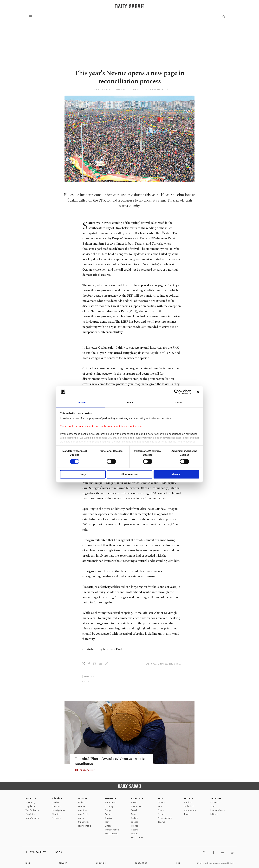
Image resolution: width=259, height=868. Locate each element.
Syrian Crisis (84, 822)
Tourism (109, 818)
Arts (161, 799)
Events (161, 810)
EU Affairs (30, 814)
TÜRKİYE (57, 799)
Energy (108, 810)
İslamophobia (85, 826)
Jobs (28, 863)
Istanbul (56, 802)
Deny (83, 474)
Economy (109, 806)
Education (57, 806)
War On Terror (32, 810)
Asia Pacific (83, 814)
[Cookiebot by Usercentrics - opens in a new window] (177, 392)
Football (188, 802)
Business (111, 799)
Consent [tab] (81, 403)
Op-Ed (213, 806)
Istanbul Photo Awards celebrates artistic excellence (111, 761)
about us (101, 863)
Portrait (161, 814)
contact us (141, 863)
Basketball (189, 806)
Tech (107, 822)
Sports (189, 799)
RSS (178, 863)
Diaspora (56, 818)
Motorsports (190, 810)
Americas (83, 810)
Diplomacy (30, 802)
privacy (63, 863)
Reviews (161, 822)
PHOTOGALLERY (87, 770)
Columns (214, 802)
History (134, 830)
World (83, 799)
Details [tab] (129, 403)
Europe (82, 806)
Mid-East (82, 802)
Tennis (187, 814)
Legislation (30, 806)
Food (134, 814)
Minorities (57, 814)
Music (160, 806)
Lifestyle (137, 799)
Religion (135, 826)
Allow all (176, 474)
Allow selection (129, 474)
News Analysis (32, 818)
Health (134, 802)
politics (86, 681)
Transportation (112, 830)
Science (135, 822)
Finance (108, 814)
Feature (135, 834)
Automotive (110, 802)
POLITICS (31, 799)
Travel (134, 810)
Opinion (216, 799)
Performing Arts (165, 818)
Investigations (58, 810)
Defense (109, 826)
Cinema (161, 802)
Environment (137, 806)
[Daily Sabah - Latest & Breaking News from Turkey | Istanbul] (129, 6)
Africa (81, 818)
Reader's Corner (218, 810)
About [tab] (178, 403)
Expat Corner (137, 838)
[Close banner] (198, 392)
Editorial (214, 814)
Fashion (135, 818)
